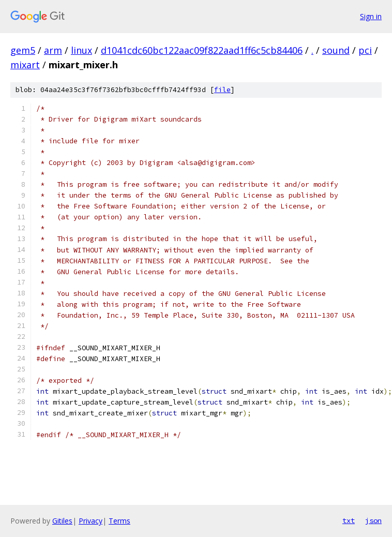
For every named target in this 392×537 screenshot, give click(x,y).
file (222, 90)
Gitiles (62, 521)
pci (365, 50)
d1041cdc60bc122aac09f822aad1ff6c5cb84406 (202, 50)
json (373, 520)
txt (349, 520)
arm (53, 50)
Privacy (91, 521)
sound (336, 50)
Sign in (371, 16)
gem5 (23, 50)
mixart (25, 65)
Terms (119, 521)
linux (81, 50)
